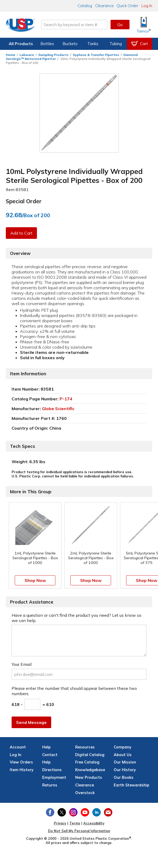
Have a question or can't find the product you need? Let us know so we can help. (76, 618)
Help (46, 762)
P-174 (66, 399)
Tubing (116, 44)
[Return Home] (21, 26)
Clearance (104, 6)
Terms (75, 823)
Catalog (85, 6)
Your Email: (22, 664)
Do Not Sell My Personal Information (79, 831)
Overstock (85, 793)
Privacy (60, 823)
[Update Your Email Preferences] (108, 812)
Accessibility (94, 823)
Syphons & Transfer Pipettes (96, 55)
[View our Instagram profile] (73, 812)
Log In (147, 6)
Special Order (24, 201)
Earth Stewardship (131, 785)
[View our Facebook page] (50, 812)
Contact (50, 755)
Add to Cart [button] (21, 233)
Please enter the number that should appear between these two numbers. (74, 691)
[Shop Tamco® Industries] (144, 25)
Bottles (47, 44)
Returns (50, 785)
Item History (22, 770)
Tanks (93, 44)
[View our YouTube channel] (85, 812)
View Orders (21, 762)
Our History (125, 770)
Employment (54, 777)
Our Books (124, 777)
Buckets (70, 44)
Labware (27, 55)
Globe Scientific (58, 409)
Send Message (31, 722)
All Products (21, 44)
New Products (89, 777)
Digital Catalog (90, 755)
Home (11, 55)
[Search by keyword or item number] (74, 25)
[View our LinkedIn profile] (97, 812)
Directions (52, 770)
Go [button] (120, 25)
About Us (123, 755)
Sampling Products (53, 55)
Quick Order (127, 6)
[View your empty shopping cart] (140, 44)
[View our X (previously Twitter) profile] (62, 812)
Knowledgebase (90, 770)
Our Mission (125, 762)
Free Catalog (87, 762)
